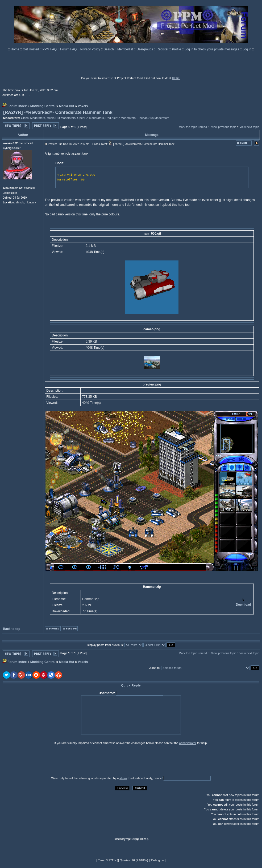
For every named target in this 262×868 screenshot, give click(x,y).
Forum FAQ (69, 49)
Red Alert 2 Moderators (121, 118)
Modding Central (43, 106)
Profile (177, 49)
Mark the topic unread (193, 127)
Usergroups (145, 49)
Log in (247, 49)
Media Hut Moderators (61, 118)
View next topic (249, 127)
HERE (176, 78)
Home (15, 49)
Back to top (12, 629)
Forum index (17, 106)
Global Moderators (33, 118)
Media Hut (67, 106)
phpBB (129, 839)
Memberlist (126, 49)
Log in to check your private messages (212, 49)
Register (163, 49)
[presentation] (44, 760)
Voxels (83, 106)
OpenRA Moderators (90, 118)
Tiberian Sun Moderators (153, 118)
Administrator (188, 743)
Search (109, 49)
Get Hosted (31, 49)
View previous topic (224, 127)
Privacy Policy (91, 49)
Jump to (154, 668)
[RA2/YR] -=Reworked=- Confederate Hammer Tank (58, 112)
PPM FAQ (50, 49)
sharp (123, 778)
